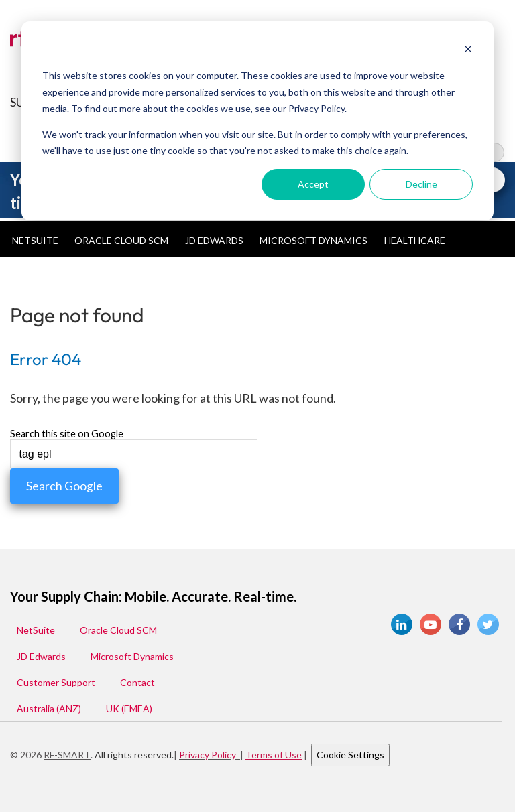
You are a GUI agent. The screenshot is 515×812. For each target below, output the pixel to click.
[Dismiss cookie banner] (468, 51)
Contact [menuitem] (137, 682)
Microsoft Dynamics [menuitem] (313, 240)
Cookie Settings (350, 755)
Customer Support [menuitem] (56, 682)
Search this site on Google (67, 434)
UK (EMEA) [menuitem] (129, 708)
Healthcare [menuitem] (415, 240)
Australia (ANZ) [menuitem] (49, 708)
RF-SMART (67, 755)
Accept (313, 184)
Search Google (64, 486)
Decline (421, 184)
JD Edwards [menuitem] (214, 240)
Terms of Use (274, 755)
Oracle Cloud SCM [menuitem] (121, 240)
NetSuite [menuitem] (35, 240)
